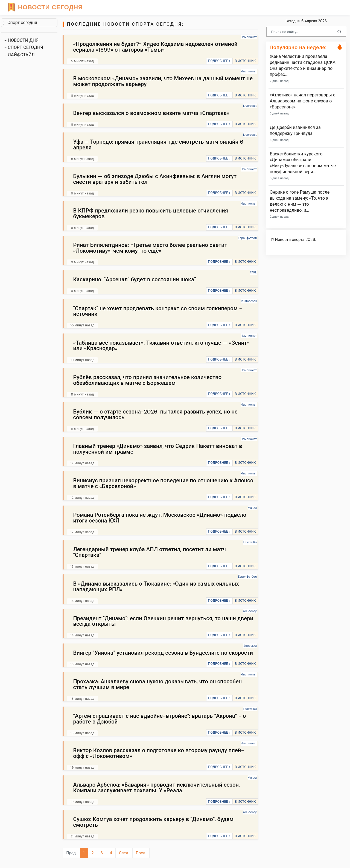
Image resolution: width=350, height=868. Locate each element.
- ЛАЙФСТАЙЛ (20, 55)
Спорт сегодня (20, 23)
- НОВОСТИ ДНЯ (21, 40)
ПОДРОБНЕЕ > (219, 61)
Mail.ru (252, 508)
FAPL (253, 272)
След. (124, 853)
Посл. (141, 853)
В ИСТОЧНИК (245, 61)
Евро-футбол (247, 238)
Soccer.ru (250, 646)
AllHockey (250, 611)
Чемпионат (249, 37)
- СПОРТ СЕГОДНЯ (24, 47)
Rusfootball (249, 301)
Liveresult (250, 106)
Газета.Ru (250, 542)
